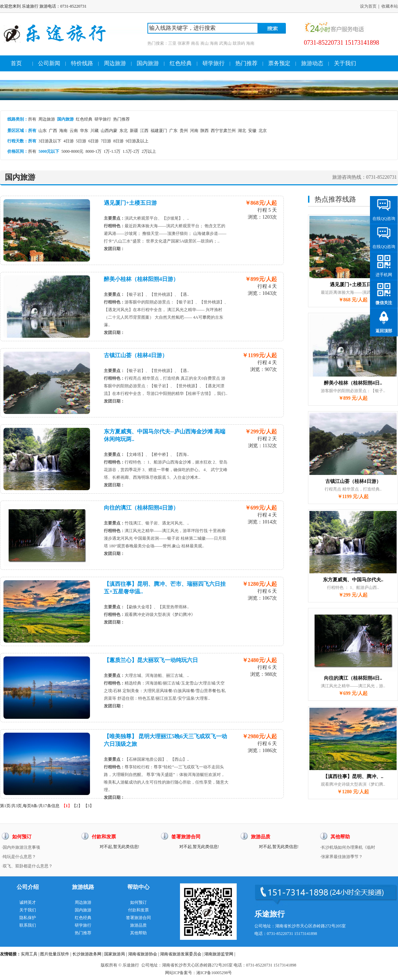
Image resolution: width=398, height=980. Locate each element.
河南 (194, 131)
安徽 (252, 131)
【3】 (89, 806)
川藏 (94, 131)
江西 (144, 131)
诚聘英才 (28, 902)
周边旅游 (115, 63)
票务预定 (279, 63)
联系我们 (28, 925)
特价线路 (82, 63)
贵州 (184, 131)
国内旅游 (148, 63)
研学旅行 (214, 63)
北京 (263, 131)
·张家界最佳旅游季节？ (341, 857)
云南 (74, 131)
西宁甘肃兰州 (223, 131)
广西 (53, 131)
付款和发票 (138, 910)
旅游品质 (138, 925)
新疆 (134, 131)
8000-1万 (93, 151)
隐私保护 (28, 918)
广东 (173, 131)
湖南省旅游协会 (143, 954)
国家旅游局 (115, 954)
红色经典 (181, 63)
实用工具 (29, 954)
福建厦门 (159, 131)
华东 (84, 131)
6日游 (93, 141)
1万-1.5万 (112, 151)
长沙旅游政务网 (87, 954)
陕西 (205, 131)
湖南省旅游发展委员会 (181, 954)
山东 (43, 131)
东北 (124, 131)
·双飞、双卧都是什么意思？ (27, 866)
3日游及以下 (50, 141)
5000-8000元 (72, 151)
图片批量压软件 (55, 954)
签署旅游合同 (138, 918)
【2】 (77, 806)
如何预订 (138, 902)
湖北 (242, 131)
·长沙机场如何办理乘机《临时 (348, 847)
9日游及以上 (137, 141)
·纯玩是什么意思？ (19, 857)
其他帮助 (138, 933)
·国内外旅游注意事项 (21, 847)
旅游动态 (312, 63)
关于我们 (345, 63)
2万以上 (149, 151)
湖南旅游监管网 (219, 954)
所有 (32, 119)
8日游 (118, 141)
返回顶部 (384, 331)
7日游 (106, 141)
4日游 (69, 141)
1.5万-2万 (131, 151)
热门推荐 (246, 63)
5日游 (81, 141)
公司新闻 (49, 63)
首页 (16, 63)
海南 (63, 131)
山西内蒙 (109, 131)
